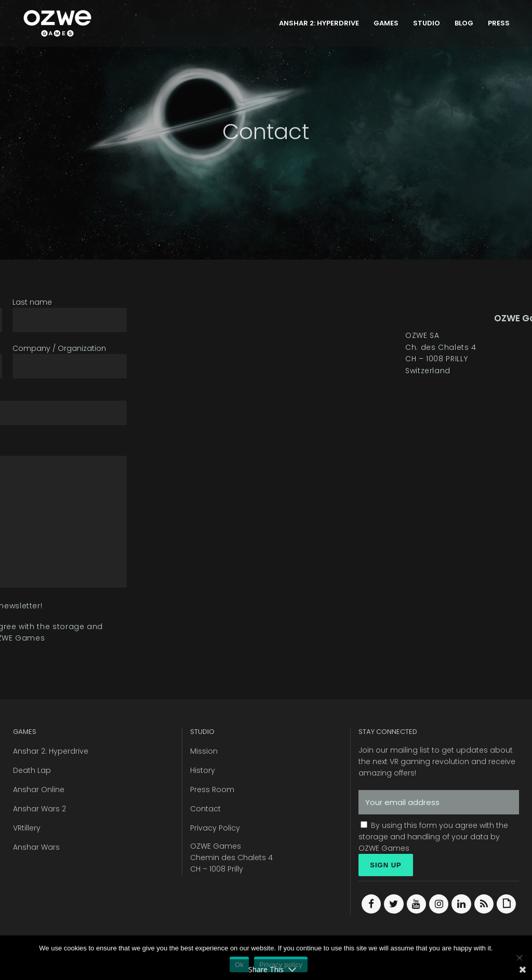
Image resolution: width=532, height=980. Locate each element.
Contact (205, 809)
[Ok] (519, 958)
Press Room (212, 790)
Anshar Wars (36, 847)
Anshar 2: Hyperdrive (51, 751)
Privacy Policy (215, 828)
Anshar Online (39, 790)
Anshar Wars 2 (39, 809)
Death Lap (32, 770)
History (203, 770)
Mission (204, 751)
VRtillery (27, 828)
